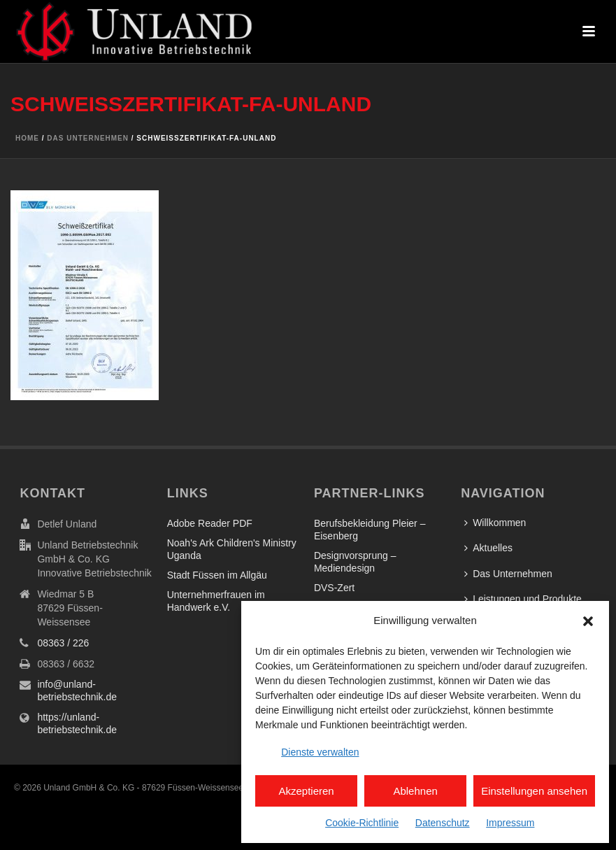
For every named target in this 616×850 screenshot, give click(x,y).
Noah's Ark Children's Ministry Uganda (232, 549)
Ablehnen (415, 791)
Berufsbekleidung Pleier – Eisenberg (370, 530)
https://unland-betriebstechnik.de (77, 723)
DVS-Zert (334, 588)
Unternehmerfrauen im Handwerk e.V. (216, 601)
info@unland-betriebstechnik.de (77, 690)
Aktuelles (488, 548)
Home (27, 138)
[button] (588, 621)
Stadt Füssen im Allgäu (217, 575)
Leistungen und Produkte (523, 599)
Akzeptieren (306, 791)
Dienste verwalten (320, 752)
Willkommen (495, 523)
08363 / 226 (63, 643)
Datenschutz (443, 823)
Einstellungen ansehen (534, 791)
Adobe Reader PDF (210, 523)
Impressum (510, 823)
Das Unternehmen (88, 138)
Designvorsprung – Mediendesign (355, 562)
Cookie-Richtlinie (362, 823)
